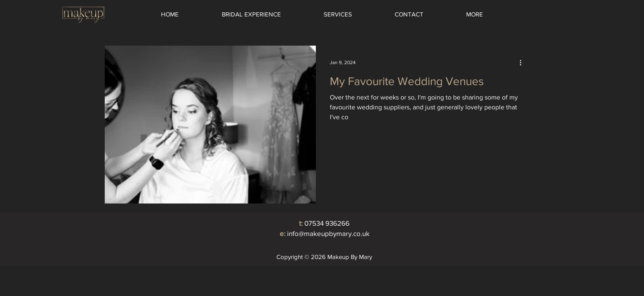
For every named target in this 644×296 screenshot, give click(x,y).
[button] (338, 14)
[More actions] (523, 62)
